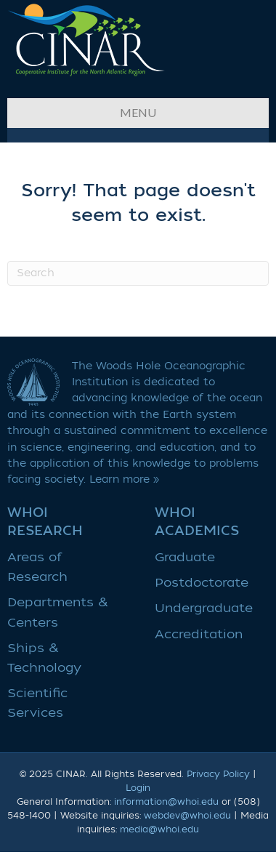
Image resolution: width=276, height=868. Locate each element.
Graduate (185, 557)
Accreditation (199, 634)
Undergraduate (204, 608)
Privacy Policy (218, 774)
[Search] (138, 273)
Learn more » (125, 479)
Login (138, 788)
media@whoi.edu (159, 829)
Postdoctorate (202, 583)
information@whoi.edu (166, 802)
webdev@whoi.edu (187, 816)
